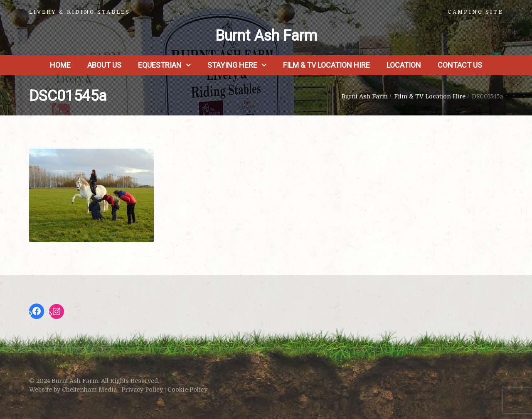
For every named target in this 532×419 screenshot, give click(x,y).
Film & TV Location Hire (326, 65)
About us (104, 65)
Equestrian (160, 65)
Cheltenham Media (89, 390)
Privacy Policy (142, 390)
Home (60, 65)
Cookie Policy (187, 390)
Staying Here (232, 65)
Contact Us (460, 65)
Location (404, 65)
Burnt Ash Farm (266, 36)
